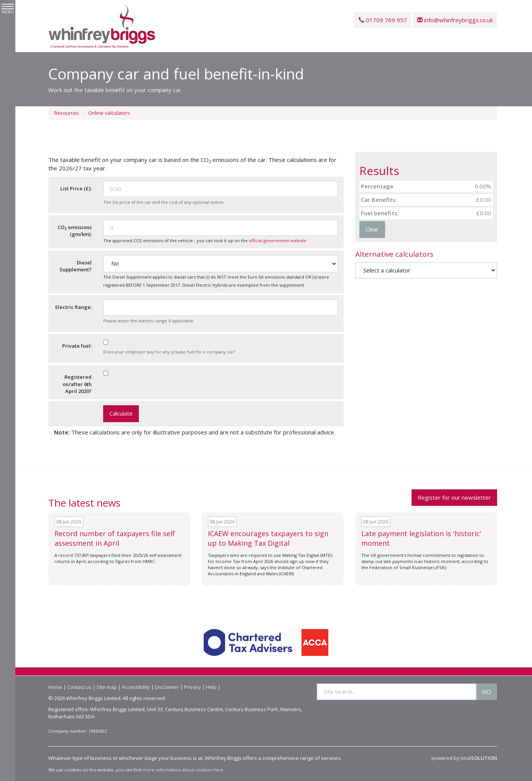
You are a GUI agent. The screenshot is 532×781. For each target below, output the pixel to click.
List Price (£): (76, 188)
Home (55, 687)
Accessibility (136, 687)
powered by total (464, 758)
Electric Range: (73, 307)
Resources (67, 113)
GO (487, 692)
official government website (278, 240)
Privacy (193, 687)
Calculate (121, 413)
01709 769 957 (383, 20)
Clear (372, 229)
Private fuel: (77, 346)
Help (211, 687)
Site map (107, 687)
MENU (8, 9)
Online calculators (109, 113)
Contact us (79, 687)
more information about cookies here (183, 770)
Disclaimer (167, 687)
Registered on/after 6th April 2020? (77, 384)
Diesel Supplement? (76, 266)
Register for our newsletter (454, 497)
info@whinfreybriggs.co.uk (455, 20)
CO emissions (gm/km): (75, 231)
